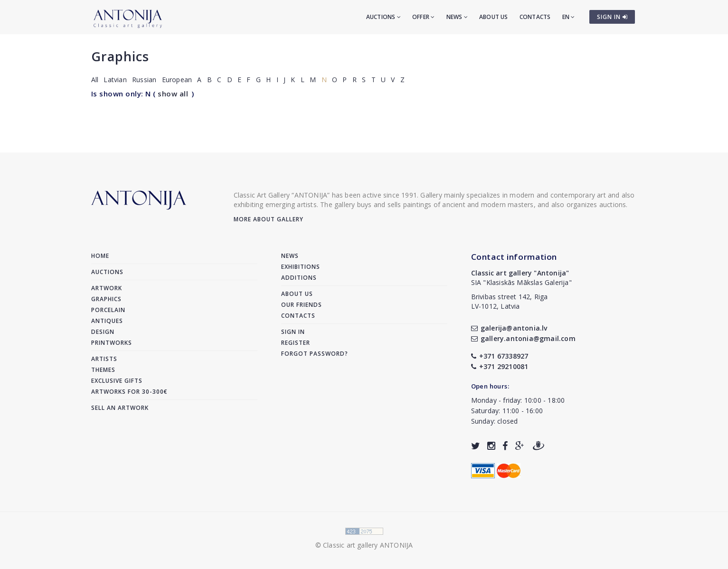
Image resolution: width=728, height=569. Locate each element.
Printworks (112, 343)
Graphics (120, 56)
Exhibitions (301, 267)
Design (103, 332)
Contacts (535, 17)
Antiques (107, 321)
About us (494, 17)
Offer (423, 17)
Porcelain (108, 310)
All (95, 80)
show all (173, 94)
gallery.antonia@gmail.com (523, 338)
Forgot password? (315, 354)
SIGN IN (612, 17)
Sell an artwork (120, 408)
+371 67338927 (500, 356)
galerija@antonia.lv (509, 328)
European (177, 80)
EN (569, 17)
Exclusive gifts (117, 381)
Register (296, 343)
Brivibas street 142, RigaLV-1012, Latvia (510, 301)
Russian (144, 80)
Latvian (115, 80)
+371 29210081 (500, 366)
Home (100, 256)
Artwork (107, 288)
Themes (103, 370)
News (457, 17)
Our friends (302, 305)
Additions (299, 278)
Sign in (293, 332)
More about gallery (269, 219)
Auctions (383, 17)
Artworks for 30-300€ (129, 392)
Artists (104, 359)
